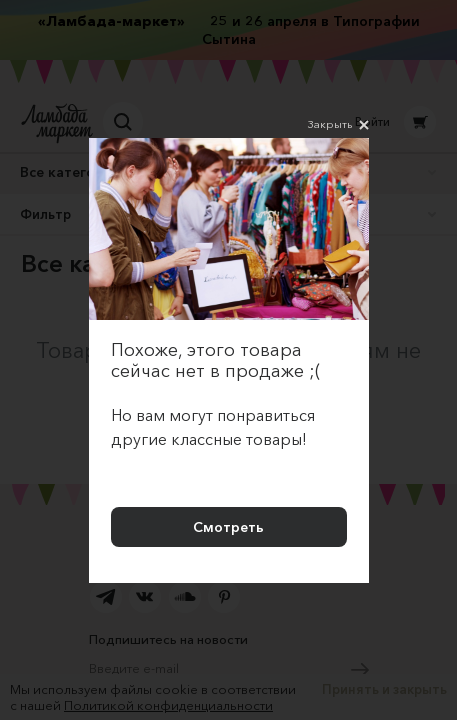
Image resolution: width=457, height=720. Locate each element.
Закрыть (338, 125)
